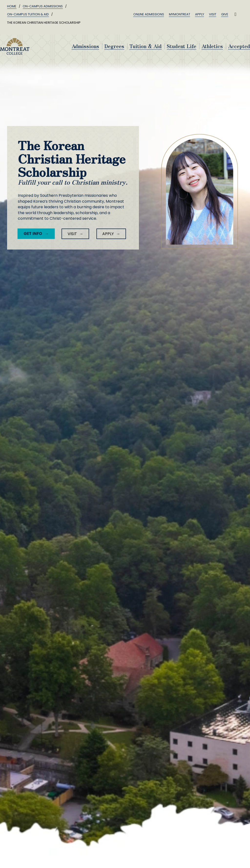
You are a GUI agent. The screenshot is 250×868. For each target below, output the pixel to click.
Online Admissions (149, 14)
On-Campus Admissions (43, 6)
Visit (213, 14)
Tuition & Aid (146, 46)
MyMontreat (180, 14)
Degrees (114, 46)
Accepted (239, 46)
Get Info (32, 234)
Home (12, 6)
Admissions (85, 46)
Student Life (182, 46)
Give (225, 14)
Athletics (212, 46)
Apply (200, 14)
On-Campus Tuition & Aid (28, 14)
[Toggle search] (236, 14)
